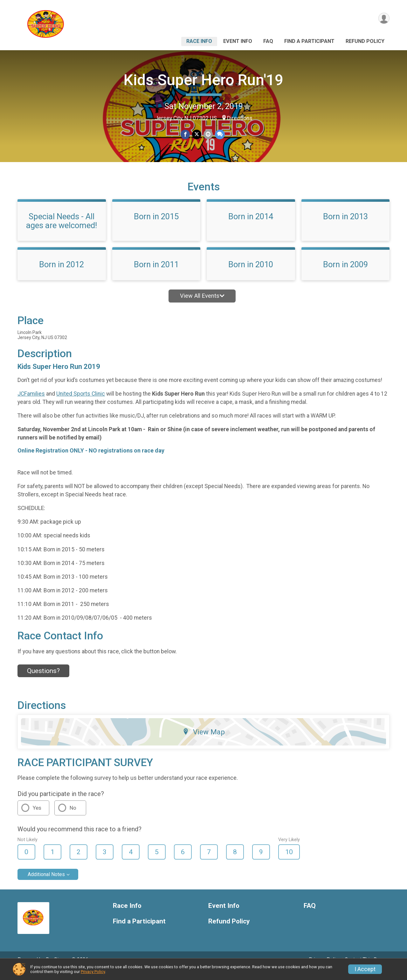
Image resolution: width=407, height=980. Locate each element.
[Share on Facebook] (186, 135)
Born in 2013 (345, 225)
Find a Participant (309, 41)
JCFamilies (31, 403)
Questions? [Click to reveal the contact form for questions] (43, 680)
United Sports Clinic (81, 403)
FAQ (268, 41)
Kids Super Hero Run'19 (203, 80)
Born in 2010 (251, 273)
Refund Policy (365, 41)
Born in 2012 (62, 273)
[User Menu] (384, 19)
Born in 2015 (156, 225)
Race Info (199, 41)
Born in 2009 (345, 273)
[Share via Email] (208, 135)
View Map (204, 740)
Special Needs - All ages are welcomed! (62, 230)
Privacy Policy (93, 972)
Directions (240, 118)
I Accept (365, 969)
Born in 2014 (251, 225)
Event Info (238, 41)
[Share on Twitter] (197, 135)
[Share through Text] (219, 135)
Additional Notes (46, 883)
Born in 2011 (156, 273)
